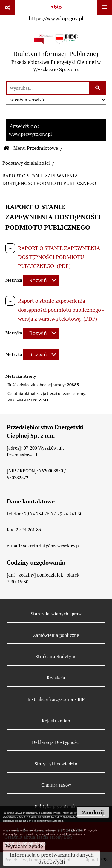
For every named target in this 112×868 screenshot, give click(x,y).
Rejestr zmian (56, 721)
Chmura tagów (56, 785)
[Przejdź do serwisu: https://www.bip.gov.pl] (56, 12)
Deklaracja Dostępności (56, 742)
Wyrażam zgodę (24, 846)
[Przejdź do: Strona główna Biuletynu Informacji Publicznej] (7, 148)
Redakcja (56, 678)
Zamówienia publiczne (56, 635)
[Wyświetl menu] (105, 7)
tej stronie (48, 817)
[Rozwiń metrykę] (41, 280)
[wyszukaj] (48, 88)
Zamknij (93, 812)
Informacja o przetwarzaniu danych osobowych (52, 858)
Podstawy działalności (26, 163)
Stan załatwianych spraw (56, 614)
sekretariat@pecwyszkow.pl (52, 546)
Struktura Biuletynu (56, 656)
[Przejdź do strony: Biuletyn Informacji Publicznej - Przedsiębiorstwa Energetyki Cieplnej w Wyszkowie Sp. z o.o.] (56, 52)
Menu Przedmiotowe (36, 148)
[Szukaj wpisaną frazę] (98, 88)
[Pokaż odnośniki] (7, 7)
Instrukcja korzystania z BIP (56, 699)
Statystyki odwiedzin (56, 764)
